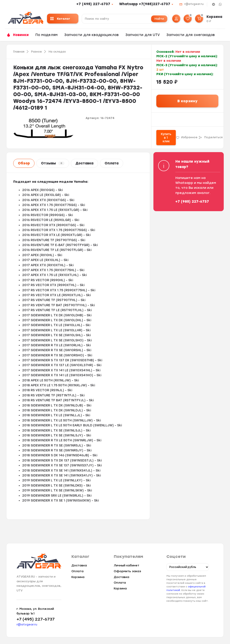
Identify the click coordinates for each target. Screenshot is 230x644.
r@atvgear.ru (194, 4)
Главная (19, 52)
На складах (57, 52)
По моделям (46, 35)
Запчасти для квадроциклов (91, 35)
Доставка (84, 163)
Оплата (112, 163)
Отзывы (53, 163)
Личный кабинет (127, 565)
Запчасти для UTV (143, 35)
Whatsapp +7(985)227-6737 (145, 4)
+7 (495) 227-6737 (93, 4)
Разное (37, 52)
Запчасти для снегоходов (191, 35)
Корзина (78, 577)
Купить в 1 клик (166, 138)
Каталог (60, 19)
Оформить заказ (127, 571)
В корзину (187, 101)
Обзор (24, 163)
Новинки (21, 35)
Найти (159, 19)
